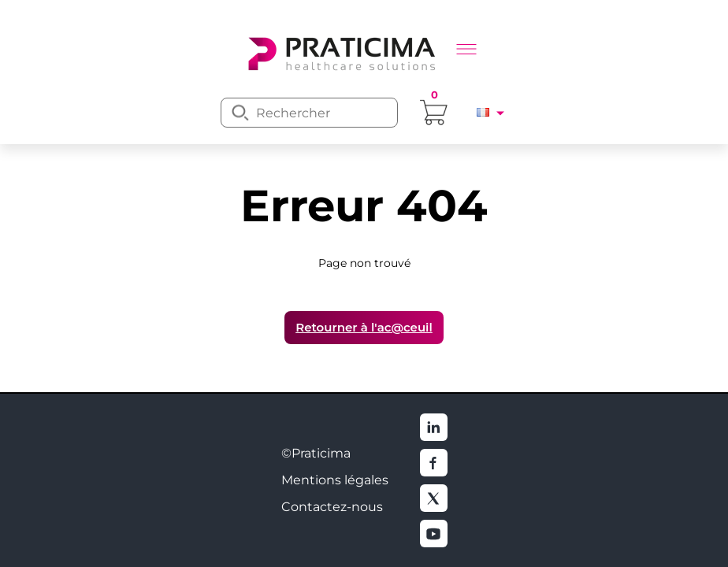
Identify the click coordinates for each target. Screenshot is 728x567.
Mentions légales (335, 480)
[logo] (340, 52)
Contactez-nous (332, 507)
